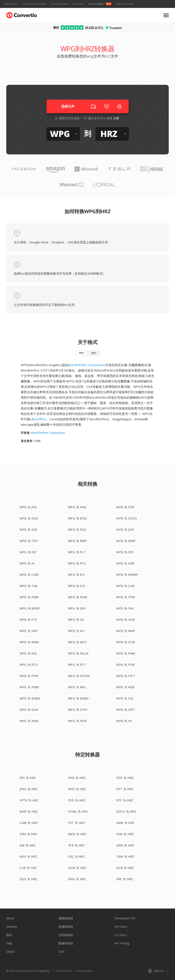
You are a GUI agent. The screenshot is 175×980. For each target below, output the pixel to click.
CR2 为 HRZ (77, 857)
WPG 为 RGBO (78, 698)
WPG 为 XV (124, 721)
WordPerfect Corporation (87, 365)
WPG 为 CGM (29, 575)
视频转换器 (66, 918)
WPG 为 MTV (77, 642)
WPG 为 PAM (126, 653)
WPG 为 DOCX (127, 518)
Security (12, 927)
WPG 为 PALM (78, 653)
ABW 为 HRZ (125, 823)
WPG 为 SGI (125, 698)
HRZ (94, 353)
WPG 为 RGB (126, 687)
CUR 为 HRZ (28, 868)
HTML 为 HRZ (78, 812)
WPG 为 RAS (77, 687)
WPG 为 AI (27, 563)
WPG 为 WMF (126, 541)
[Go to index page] (22, 14)
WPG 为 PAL (29, 653)
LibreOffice (38, 419)
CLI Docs (121, 935)
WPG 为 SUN (29, 710)
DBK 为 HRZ (29, 834)
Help (9, 943)
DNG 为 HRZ (77, 879)
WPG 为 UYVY (78, 710)
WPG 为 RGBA (30, 698)
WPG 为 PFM (29, 676)
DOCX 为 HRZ (126, 812)
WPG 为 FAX (125, 608)
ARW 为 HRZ (125, 845)
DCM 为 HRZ (77, 868)
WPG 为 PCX (77, 563)
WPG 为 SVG (29, 530)
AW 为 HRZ (28, 845)
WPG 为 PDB (126, 665)
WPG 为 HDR (126, 620)
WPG (82, 353)
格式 (9, 935)
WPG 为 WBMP (127, 575)
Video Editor (11, 4)
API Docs (121, 927)
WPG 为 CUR (125, 586)
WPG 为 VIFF (125, 710)
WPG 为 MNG (29, 642)
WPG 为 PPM (126, 597)
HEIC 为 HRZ (77, 789)
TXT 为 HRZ (77, 823)
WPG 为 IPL (76, 631)
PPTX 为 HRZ (29, 800)
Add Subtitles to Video (34, 4)
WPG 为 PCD (29, 665)
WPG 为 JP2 (76, 575)
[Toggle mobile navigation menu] (166, 15)
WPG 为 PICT (126, 676)
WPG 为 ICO (77, 586)
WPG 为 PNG (77, 507)
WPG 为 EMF (126, 563)
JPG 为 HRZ (28, 778)
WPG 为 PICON (79, 676)
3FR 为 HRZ (76, 845)
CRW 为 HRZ (125, 857)
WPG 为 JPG (28, 507)
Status (11, 952)
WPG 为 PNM (29, 687)
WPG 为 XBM (29, 721)
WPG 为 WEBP (30, 608)
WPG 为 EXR (77, 608)
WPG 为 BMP (78, 541)
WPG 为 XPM (77, 721)
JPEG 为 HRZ (29, 789)
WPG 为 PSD (77, 530)
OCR (62, 952)
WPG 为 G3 (76, 620)
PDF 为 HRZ (125, 778)
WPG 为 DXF (125, 530)
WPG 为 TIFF (29, 541)
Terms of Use (64, 971)
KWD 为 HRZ (77, 834)
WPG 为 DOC (29, 518)
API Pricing (122, 943)
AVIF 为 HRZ (28, 857)
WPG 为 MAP (126, 631)
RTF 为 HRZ (125, 800)
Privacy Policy (84, 971)
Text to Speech (96, 4)
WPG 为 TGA (29, 586)
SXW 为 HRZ (125, 834)
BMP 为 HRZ (29, 812)
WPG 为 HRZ (29, 631)
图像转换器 (66, 943)
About (10, 918)
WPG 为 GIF (28, 552)
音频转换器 (66, 927)
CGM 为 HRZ (29, 823)
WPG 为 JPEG (77, 518)
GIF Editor (78, 4)
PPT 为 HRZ (125, 789)
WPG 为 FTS (28, 620)
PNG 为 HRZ (77, 778)
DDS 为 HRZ (29, 879)
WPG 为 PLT (77, 552)
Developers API (125, 918)
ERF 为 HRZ (125, 879)
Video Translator (125, 4)
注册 (116, 118)
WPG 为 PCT (77, 665)
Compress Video (60, 4)
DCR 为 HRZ (125, 868)
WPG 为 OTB (126, 642)
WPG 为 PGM (78, 597)
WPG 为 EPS (125, 552)
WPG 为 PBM (29, 597)
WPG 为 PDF (125, 507)
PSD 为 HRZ (77, 800)
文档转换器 (66, 935)
